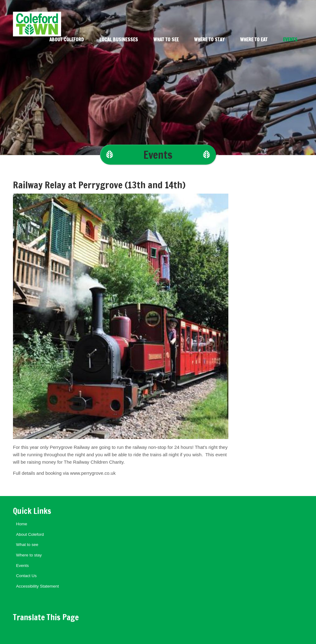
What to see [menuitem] (166, 40)
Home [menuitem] (22, 524)
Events (158, 154)
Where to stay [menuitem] (209, 40)
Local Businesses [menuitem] (119, 40)
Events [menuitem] (290, 40)
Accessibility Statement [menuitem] (37, 586)
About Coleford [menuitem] (67, 40)
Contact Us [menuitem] (26, 576)
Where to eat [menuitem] (254, 40)
